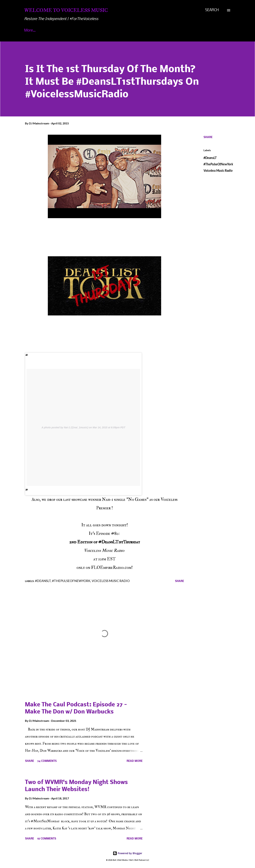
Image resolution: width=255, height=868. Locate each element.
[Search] (212, 10)
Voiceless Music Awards (112, 31)
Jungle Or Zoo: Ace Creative (164, 31)
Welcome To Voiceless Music (66, 10)
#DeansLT (210, 158)
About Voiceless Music (63, 31)
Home (29, 31)
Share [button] (208, 137)
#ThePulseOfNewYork (218, 164)
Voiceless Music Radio (218, 170)
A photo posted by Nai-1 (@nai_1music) (65, 427)
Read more (135, 761)
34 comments (47, 761)
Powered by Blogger (127, 853)
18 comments (47, 839)
